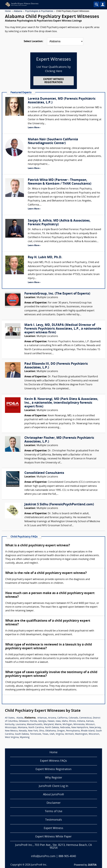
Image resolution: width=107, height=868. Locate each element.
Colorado (73, 718)
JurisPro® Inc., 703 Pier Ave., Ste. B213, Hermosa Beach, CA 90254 (53, 847)
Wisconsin (94, 734)
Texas (45, 734)
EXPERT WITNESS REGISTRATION (54, 81)
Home (8, 11)
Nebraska (65, 728)
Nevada (23, 731)
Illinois (72, 721)
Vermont (69, 734)
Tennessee (36, 734)
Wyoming (25, 737)
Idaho (65, 721)
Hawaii (51, 721)
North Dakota (52, 728)
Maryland (49, 724)
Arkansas (42, 718)
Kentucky (10, 724)
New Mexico (11, 731)
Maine (58, 724)
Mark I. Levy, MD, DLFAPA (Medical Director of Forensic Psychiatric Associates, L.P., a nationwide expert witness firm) (63, 329)
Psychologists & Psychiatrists (39, 11)
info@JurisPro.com (43, 856)
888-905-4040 (67, 856)
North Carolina (36, 728)
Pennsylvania (73, 731)
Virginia (60, 734)
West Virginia (12, 737)
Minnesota (79, 724)
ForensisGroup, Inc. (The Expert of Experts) (57, 294)
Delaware (24, 721)
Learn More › (34, 128)
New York (33, 731)
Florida (33, 721)
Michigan (67, 724)
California (62, 718)
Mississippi (11, 728)
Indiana (81, 721)
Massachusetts (35, 724)
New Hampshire (80, 728)
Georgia (42, 721)
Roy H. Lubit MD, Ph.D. (45, 257)
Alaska (20, 718)
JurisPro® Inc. (39, 865)
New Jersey (95, 728)
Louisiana (21, 724)
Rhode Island (88, 731)
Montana (23, 728)
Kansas (90, 721)
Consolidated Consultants (44, 473)
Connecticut (85, 718)
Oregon (61, 731)
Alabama (18, 11)
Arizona (52, 718)
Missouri (90, 724)
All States (10, 718)
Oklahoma (50, 731)
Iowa (58, 721)
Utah (52, 734)
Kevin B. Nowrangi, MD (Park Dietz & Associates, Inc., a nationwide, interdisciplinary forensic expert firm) (61, 403)
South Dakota (22, 734)
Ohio (41, 731)
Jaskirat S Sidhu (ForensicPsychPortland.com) (59, 505)
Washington (81, 734)
